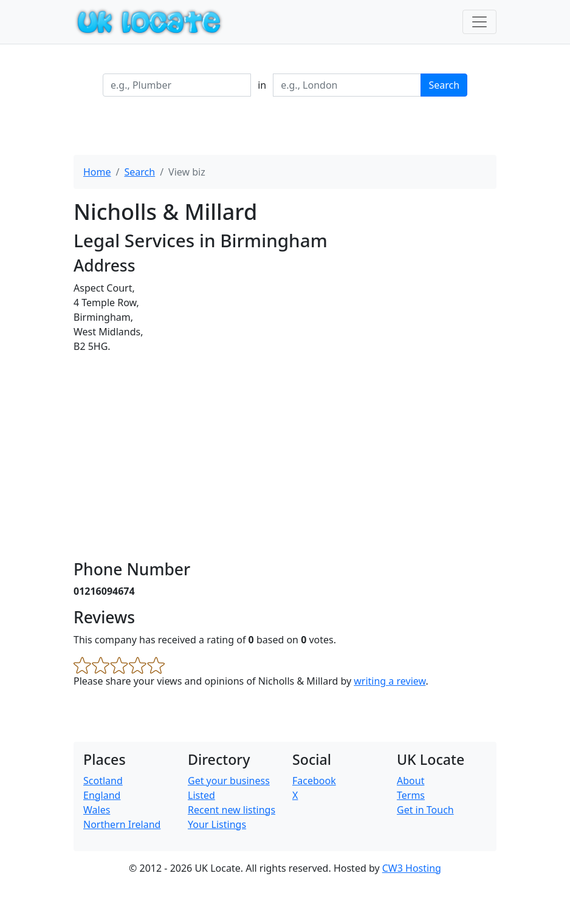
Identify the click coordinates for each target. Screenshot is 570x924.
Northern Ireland (122, 824)
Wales (97, 810)
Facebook (314, 781)
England (102, 795)
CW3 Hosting (412, 868)
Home (97, 172)
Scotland (103, 781)
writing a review (390, 681)
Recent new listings (232, 810)
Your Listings (217, 824)
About (410, 781)
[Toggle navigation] (479, 22)
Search (444, 85)
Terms (411, 795)
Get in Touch (425, 810)
